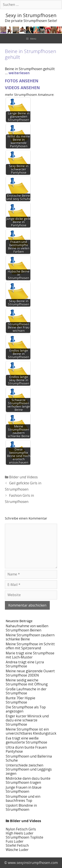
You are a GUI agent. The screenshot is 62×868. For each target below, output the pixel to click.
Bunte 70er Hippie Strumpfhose (20, 700)
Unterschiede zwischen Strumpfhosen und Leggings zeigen (29, 769)
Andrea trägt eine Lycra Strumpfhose (25, 664)
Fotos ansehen (22, 81)
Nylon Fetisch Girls (21, 829)
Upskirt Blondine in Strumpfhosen (21, 807)
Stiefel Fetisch (17, 845)
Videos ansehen (22, 88)
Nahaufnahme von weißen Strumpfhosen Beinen (27, 628)
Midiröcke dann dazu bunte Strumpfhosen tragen (28, 780)
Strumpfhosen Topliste (24, 837)
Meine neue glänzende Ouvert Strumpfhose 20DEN (30, 673)
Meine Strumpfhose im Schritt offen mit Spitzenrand (30, 646)
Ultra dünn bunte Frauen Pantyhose (26, 749)
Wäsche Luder (17, 850)
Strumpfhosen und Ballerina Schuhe (29, 758)
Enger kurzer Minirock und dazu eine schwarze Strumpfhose (27, 720)
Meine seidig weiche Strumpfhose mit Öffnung (27, 682)
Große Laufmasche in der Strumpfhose (26, 691)
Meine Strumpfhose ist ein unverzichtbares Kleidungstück (31, 731)
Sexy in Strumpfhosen (31, 15)
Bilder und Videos (23, 477)
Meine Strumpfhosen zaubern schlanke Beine (30, 637)
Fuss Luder (15, 841)
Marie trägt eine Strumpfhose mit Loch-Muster (30, 655)
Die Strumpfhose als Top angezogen (26, 709)
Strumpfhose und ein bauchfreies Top (23, 798)
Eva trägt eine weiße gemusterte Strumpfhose (26, 740)
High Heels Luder (20, 833)
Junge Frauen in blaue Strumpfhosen (24, 789)
